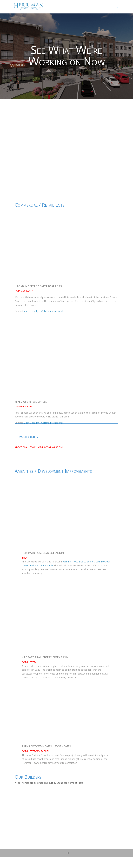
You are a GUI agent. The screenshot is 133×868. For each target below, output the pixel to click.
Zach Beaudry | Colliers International (43, 311)
